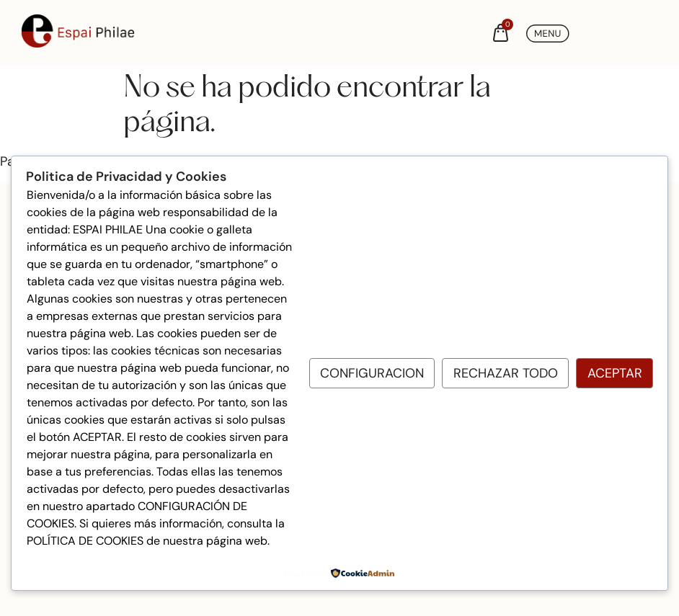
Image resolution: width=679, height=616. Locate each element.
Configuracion (372, 373)
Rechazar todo (506, 373)
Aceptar (615, 373)
